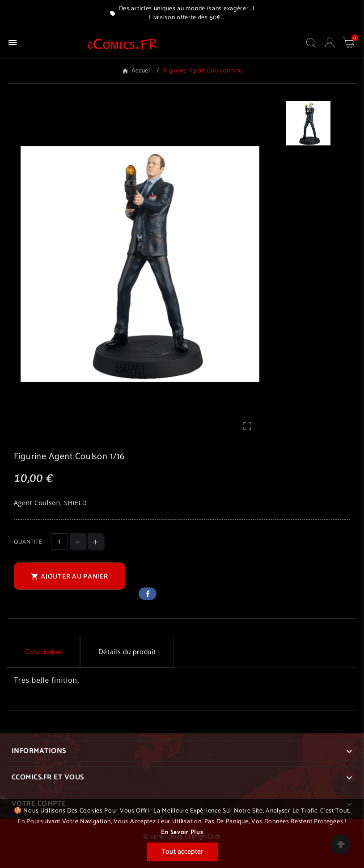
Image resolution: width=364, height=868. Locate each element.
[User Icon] (330, 43)
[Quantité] (59, 542)
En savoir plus (182, 832)
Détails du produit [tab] (127, 652)
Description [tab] (43, 652)
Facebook (148, 594)
